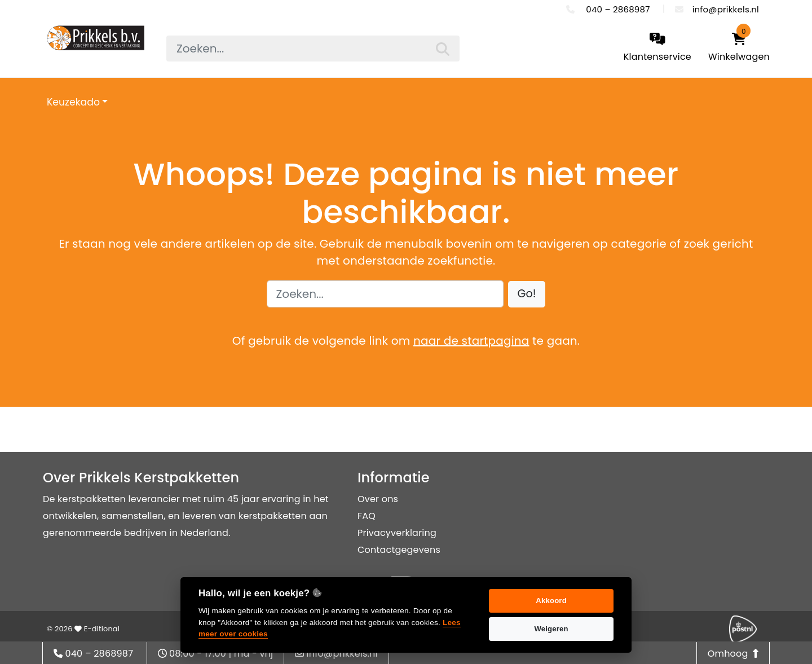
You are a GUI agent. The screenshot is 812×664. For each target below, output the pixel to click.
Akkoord (551, 601)
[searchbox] (313, 49)
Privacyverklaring (397, 533)
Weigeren (551, 629)
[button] (527, 294)
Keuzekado (73, 102)
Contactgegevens (399, 550)
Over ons (378, 499)
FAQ (367, 516)
